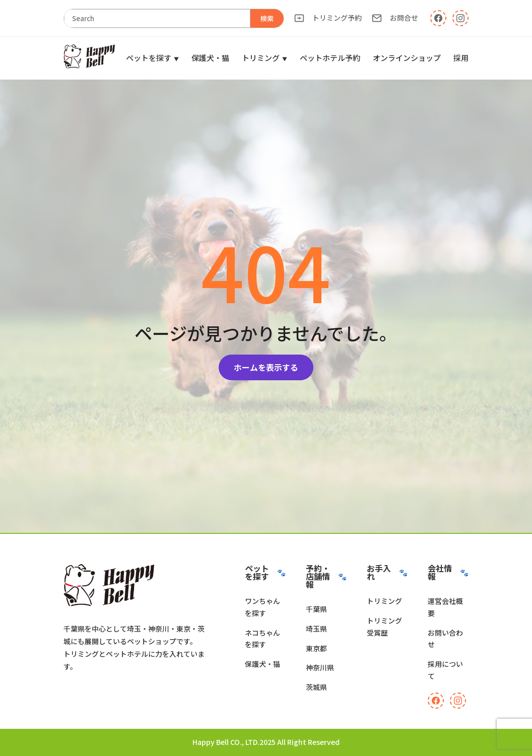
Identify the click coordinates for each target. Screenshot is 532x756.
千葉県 (316, 609)
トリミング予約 (328, 18)
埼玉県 (316, 629)
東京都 (316, 648)
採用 (461, 58)
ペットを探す (149, 58)
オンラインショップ (407, 58)
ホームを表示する (266, 367)
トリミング (261, 58)
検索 (267, 18)
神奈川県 (320, 667)
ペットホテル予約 (330, 58)
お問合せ (395, 18)
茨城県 (316, 687)
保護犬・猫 (210, 58)
